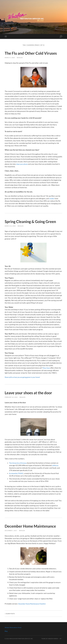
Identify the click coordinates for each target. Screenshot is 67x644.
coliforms (55, 465)
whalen (20, 58)
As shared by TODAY (17, 473)
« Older (10, 614)
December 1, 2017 (11, 531)
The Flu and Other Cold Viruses (32, 53)
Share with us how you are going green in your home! (24, 377)
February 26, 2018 (11, 397)
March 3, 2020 (10, 58)
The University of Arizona (18, 463)
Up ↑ (61, 639)
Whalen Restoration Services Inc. (21, 639)
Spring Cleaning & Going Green (32, 222)
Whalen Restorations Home (13, 627)
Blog (6, 631)
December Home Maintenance (32, 526)
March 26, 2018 (10, 226)
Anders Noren (53, 639)
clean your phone (23, 164)
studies (52, 198)
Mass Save (46, 368)
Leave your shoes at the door (30, 393)
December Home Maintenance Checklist (33, 604)
